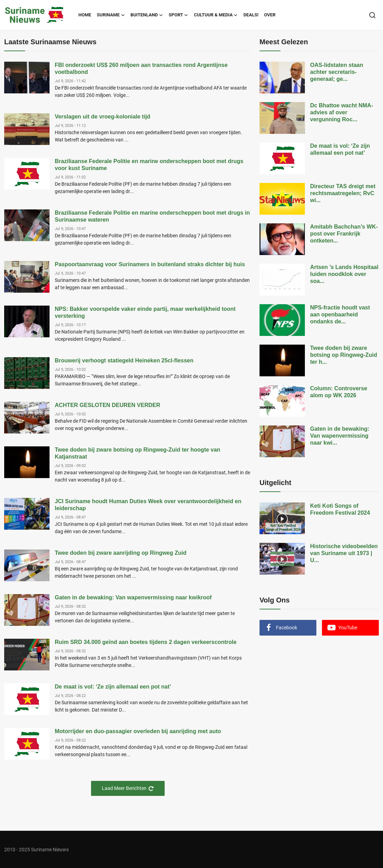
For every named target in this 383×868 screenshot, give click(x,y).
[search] (372, 15)
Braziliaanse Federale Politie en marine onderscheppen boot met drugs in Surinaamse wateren (152, 216)
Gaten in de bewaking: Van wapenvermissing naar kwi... (340, 436)
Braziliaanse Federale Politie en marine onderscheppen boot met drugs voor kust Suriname (149, 165)
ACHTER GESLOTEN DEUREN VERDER (107, 405)
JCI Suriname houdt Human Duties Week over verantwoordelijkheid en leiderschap (148, 505)
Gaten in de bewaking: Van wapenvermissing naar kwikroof (133, 597)
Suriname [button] (111, 15)
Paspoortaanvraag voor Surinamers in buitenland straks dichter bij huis (150, 264)
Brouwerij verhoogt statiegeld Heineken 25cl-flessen (124, 360)
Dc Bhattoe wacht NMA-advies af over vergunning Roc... (341, 112)
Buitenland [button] (147, 15)
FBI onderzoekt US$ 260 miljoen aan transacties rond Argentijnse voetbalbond (141, 68)
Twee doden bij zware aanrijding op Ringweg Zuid (121, 553)
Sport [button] (179, 15)
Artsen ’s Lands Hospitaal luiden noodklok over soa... (344, 274)
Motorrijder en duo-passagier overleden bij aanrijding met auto (138, 731)
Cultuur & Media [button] (216, 15)
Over (270, 15)
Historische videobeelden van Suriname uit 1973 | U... (344, 553)
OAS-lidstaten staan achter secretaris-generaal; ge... (337, 72)
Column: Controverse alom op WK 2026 (339, 392)
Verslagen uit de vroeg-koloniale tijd (103, 117)
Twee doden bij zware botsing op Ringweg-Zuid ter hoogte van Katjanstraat (137, 453)
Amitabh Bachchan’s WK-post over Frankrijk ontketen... (344, 234)
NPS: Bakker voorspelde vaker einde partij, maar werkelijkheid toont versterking (145, 312)
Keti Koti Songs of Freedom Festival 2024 (340, 509)
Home (85, 15)
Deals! (251, 15)
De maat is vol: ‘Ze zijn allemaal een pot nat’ (113, 687)
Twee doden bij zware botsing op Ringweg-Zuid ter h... (344, 355)
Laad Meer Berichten (128, 788)
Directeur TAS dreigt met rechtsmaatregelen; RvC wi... (343, 193)
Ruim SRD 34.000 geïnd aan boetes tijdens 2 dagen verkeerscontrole (146, 642)
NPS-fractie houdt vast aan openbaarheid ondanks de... (340, 314)
